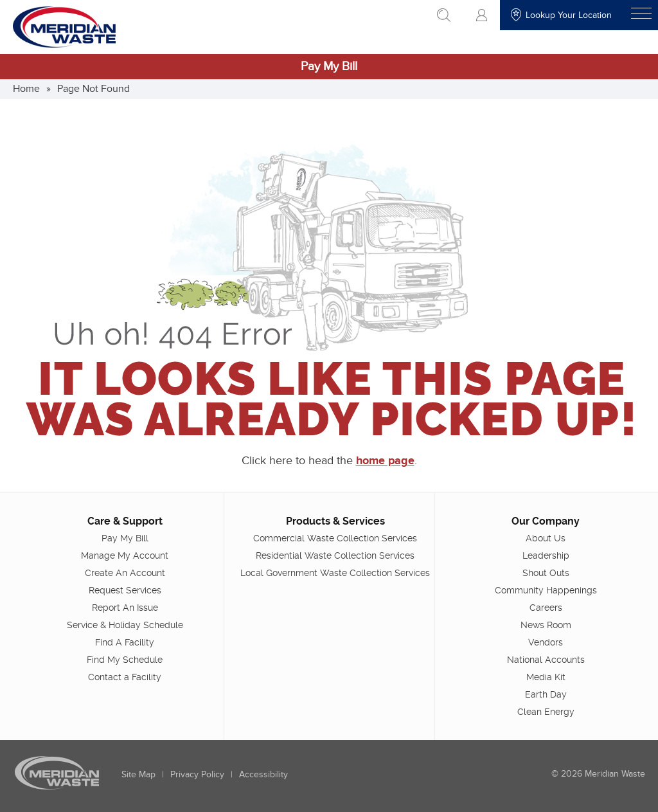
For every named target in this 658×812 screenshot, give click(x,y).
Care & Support (125, 521)
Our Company (546, 521)
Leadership (546, 555)
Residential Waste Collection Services (335, 555)
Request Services (125, 590)
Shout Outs (546, 573)
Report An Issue (125, 608)
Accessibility (263, 774)
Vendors (546, 642)
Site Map (138, 774)
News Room (546, 625)
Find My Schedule (125, 660)
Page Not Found (93, 89)
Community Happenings (546, 590)
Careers (546, 608)
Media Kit (546, 677)
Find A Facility (125, 642)
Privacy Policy (197, 774)
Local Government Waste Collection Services (335, 573)
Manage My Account (125, 555)
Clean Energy (546, 712)
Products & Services (335, 521)
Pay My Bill (329, 67)
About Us (546, 538)
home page (385, 461)
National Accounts (546, 660)
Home (26, 89)
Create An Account (125, 573)
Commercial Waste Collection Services (335, 538)
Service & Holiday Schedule (125, 625)
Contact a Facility (125, 677)
